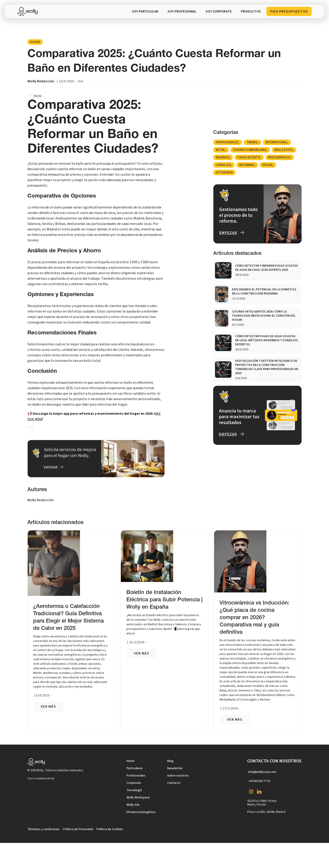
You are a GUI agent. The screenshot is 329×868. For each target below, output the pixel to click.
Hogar (35, 42)
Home (131, 761)
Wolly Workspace (138, 798)
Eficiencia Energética (141, 812)
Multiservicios (279, 157)
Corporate (134, 783)
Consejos (223, 165)
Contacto (174, 783)
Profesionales (227, 142)
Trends (252, 142)
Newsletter (175, 768)
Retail (220, 150)
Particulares (135, 768)
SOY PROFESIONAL (182, 11)
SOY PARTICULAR (145, 11)
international (276, 142)
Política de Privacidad (78, 829)
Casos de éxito (249, 157)
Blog (170, 761)
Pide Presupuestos (289, 11)
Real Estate (284, 150)
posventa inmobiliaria (250, 150)
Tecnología (134, 790)
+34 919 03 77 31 (259, 781)
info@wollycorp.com (262, 772)
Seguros (223, 157)
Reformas (247, 165)
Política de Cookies (110, 829)
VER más (48, 706)
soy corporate (219, 11)
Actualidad (224, 172)
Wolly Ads (133, 805)
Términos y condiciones (44, 829)
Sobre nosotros (178, 776)
